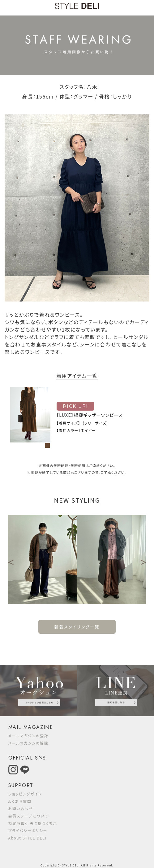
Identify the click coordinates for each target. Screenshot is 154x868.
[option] (42, 560)
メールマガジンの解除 (28, 743)
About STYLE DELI (28, 838)
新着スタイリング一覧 (77, 627)
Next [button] (143, 560)
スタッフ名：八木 (78, 87)
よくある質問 (20, 801)
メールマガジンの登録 (28, 736)
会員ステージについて (28, 816)
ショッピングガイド (25, 794)
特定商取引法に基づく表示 (33, 823)
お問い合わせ (21, 808)
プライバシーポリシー (28, 830)
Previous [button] (11, 560)
